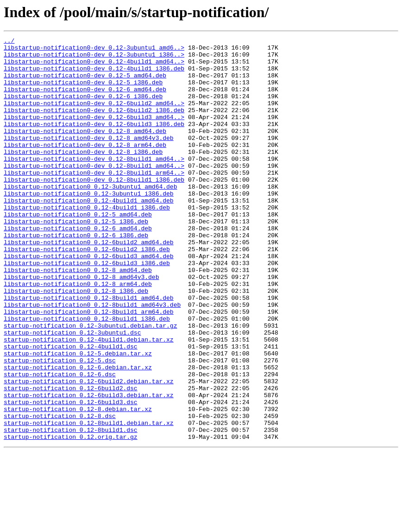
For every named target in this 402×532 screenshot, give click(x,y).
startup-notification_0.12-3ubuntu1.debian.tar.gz (90, 384)
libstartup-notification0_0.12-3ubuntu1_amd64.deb (90, 217)
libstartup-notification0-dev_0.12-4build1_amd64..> (94, 67)
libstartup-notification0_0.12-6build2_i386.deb (87, 292)
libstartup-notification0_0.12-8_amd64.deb (78, 317)
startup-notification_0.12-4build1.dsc (71, 409)
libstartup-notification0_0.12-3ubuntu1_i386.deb (89, 225)
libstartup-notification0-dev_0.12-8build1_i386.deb (94, 209)
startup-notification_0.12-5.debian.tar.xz (78, 417)
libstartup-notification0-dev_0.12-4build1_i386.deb (94, 75)
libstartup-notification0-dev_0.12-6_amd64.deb (85, 100)
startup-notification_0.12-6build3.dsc (71, 475)
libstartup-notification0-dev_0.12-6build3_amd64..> (94, 133)
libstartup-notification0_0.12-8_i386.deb (76, 342)
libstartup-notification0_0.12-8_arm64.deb (78, 334)
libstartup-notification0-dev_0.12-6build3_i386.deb (94, 142)
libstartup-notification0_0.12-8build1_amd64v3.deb (92, 359)
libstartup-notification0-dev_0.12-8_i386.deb (83, 175)
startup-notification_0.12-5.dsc (60, 425)
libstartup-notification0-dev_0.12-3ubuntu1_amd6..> (94, 50)
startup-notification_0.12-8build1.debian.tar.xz (89, 500)
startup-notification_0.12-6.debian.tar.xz (78, 434)
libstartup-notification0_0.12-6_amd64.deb (78, 267)
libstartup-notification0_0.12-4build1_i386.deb (87, 242)
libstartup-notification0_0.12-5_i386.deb (76, 259)
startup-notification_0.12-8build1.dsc (71, 509)
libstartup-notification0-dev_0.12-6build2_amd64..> (94, 117)
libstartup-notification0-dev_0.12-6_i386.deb (83, 108)
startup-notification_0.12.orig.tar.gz (71, 517)
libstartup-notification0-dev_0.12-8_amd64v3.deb (89, 158)
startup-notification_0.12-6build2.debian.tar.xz (89, 450)
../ (9, 42)
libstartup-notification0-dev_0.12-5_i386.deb (83, 92)
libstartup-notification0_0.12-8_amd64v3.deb (81, 325)
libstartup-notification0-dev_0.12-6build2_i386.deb (94, 125)
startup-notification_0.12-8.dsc (60, 492)
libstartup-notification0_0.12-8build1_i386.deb (87, 375)
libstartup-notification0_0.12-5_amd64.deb (78, 250)
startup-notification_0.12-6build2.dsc (71, 459)
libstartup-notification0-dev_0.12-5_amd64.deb (85, 83)
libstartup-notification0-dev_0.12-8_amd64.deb (85, 150)
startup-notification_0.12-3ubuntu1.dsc (72, 392)
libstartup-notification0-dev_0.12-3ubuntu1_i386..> (94, 58)
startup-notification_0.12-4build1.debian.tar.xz (89, 400)
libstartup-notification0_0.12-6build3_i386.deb (87, 309)
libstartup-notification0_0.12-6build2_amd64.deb (89, 284)
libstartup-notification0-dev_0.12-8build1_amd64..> (94, 184)
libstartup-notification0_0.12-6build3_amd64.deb (89, 300)
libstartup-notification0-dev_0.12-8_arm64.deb (85, 167)
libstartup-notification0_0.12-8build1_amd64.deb (89, 350)
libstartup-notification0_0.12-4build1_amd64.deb (89, 234)
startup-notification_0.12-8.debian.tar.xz (78, 484)
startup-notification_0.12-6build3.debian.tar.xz (89, 467)
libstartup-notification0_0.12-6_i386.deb (76, 275)
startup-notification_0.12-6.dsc (60, 442)
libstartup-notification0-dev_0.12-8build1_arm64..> (94, 200)
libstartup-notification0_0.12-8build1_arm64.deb (89, 367)
